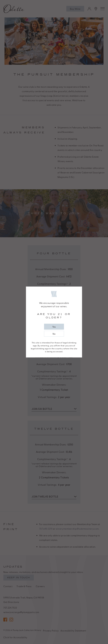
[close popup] (54, 327)
